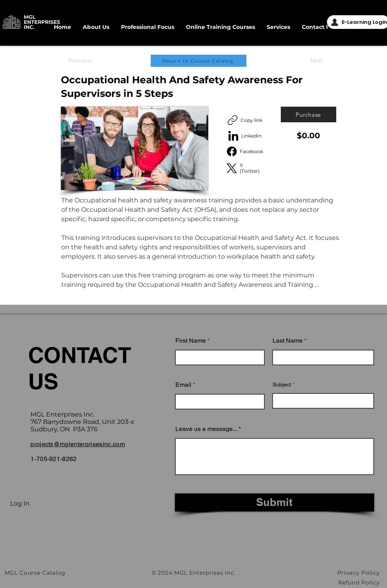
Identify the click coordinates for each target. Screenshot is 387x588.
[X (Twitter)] (245, 168)
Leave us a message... (206, 429)
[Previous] (80, 61)
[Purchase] (309, 114)
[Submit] (275, 502)
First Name (191, 341)
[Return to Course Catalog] (199, 61)
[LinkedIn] (245, 136)
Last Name (288, 341)
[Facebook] (245, 151)
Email (183, 385)
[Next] (317, 61)
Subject (282, 384)
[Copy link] (245, 120)
